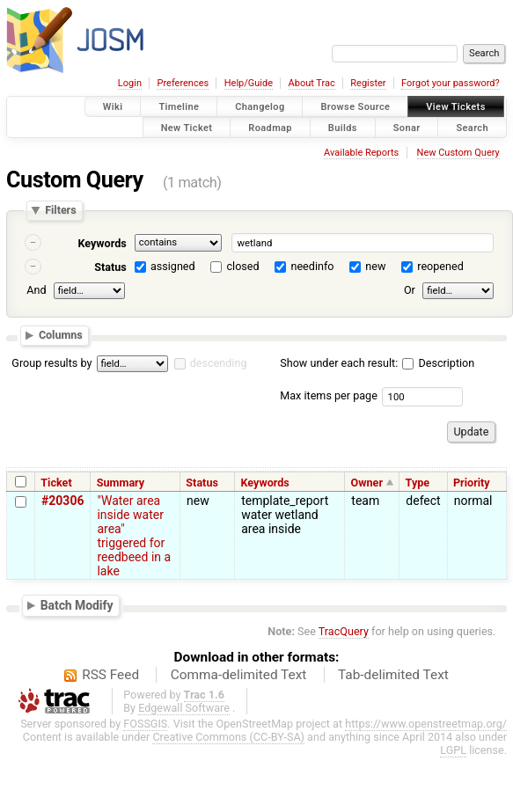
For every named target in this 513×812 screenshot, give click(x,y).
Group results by (51, 363)
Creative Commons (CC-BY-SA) (228, 737)
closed (243, 266)
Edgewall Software (184, 708)
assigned (173, 266)
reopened (440, 266)
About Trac (312, 83)
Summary (121, 483)
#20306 (62, 501)
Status (110, 267)
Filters (60, 211)
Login (130, 83)
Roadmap (270, 127)
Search (472, 127)
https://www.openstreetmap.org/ (426, 724)
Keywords (102, 243)
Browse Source (355, 107)
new (375, 266)
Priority (472, 483)
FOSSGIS (145, 724)
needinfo (312, 266)
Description (438, 363)
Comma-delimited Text (239, 675)
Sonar (407, 127)
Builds (343, 127)
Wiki (113, 107)
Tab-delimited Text (393, 675)
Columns (61, 335)
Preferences (183, 83)
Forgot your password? (451, 83)
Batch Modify (77, 605)
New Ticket (187, 127)
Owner (367, 483)
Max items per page (329, 395)
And (36, 290)
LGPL (453, 750)
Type (418, 483)
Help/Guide (249, 83)
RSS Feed (110, 675)
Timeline (179, 107)
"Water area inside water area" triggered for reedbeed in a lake (134, 536)
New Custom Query (458, 153)
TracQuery (344, 631)
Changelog (260, 107)
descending (219, 363)
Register (368, 83)
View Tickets (455, 107)
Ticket (56, 483)
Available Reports (361, 153)
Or (410, 290)
